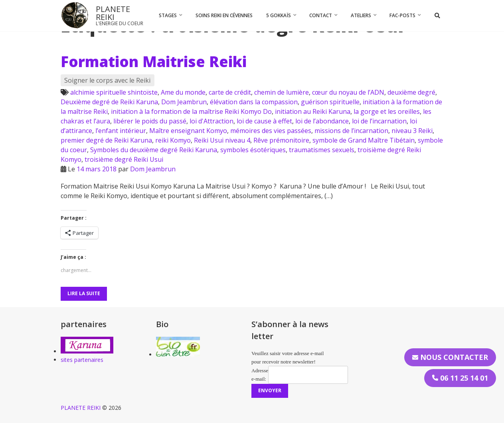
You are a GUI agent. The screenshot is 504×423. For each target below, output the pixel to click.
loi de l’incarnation (379, 121)
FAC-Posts (402, 15)
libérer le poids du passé (150, 121)
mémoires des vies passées (271, 131)
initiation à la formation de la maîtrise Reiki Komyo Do (191, 111)
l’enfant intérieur (121, 131)
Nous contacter (450, 357)
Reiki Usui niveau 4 (222, 140)
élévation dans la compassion (254, 102)
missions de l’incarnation (351, 131)
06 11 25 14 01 (460, 378)
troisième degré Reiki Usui (124, 159)
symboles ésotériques (253, 150)
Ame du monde (183, 92)
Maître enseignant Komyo (188, 131)
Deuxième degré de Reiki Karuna (109, 102)
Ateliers (361, 15)
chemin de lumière (282, 92)
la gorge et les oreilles (387, 111)
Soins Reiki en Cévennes (224, 15)
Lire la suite (84, 293)
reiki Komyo (173, 140)
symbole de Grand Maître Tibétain (364, 140)
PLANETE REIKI (113, 13)
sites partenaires (82, 360)
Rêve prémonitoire (281, 140)
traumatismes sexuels (322, 150)
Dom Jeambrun (184, 102)
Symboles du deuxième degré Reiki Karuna (154, 150)
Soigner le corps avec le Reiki (107, 80)
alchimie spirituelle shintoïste (114, 92)
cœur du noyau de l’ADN (348, 92)
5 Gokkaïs (279, 15)
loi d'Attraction (211, 121)
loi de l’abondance (322, 121)
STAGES (168, 15)
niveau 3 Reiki (412, 131)
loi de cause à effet (264, 121)
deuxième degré (411, 92)
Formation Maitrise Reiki (154, 62)
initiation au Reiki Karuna (313, 111)
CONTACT (321, 15)
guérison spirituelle (330, 102)
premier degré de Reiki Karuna (106, 140)
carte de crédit (230, 92)
